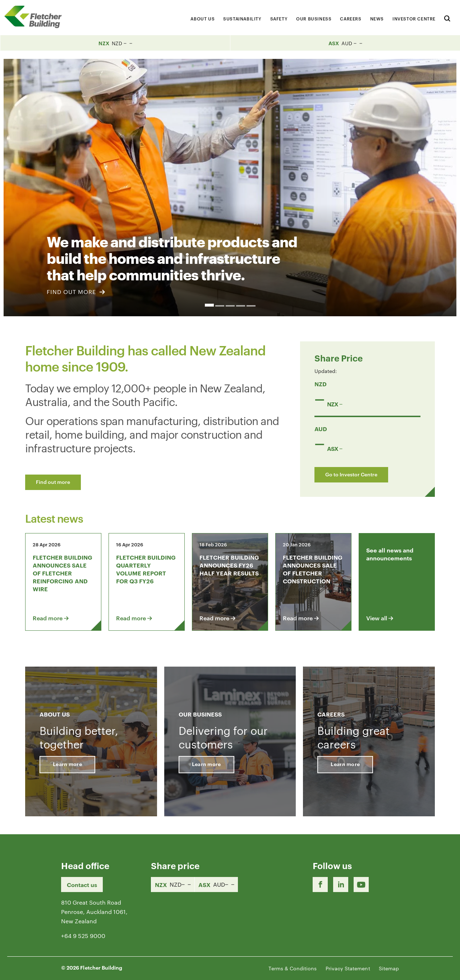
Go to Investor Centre (351, 474)
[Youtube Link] (361, 885)
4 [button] (241, 306)
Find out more (53, 482)
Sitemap (389, 968)
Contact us (82, 885)
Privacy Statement (348, 968)
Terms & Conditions (293, 968)
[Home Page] (36, 17)
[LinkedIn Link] (341, 885)
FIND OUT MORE (76, 292)
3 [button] (230, 306)
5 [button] (251, 306)
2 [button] (220, 306)
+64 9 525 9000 (83, 936)
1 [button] (209, 305)
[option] (230, 188)
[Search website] (447, 17)
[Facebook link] (320, 885)
